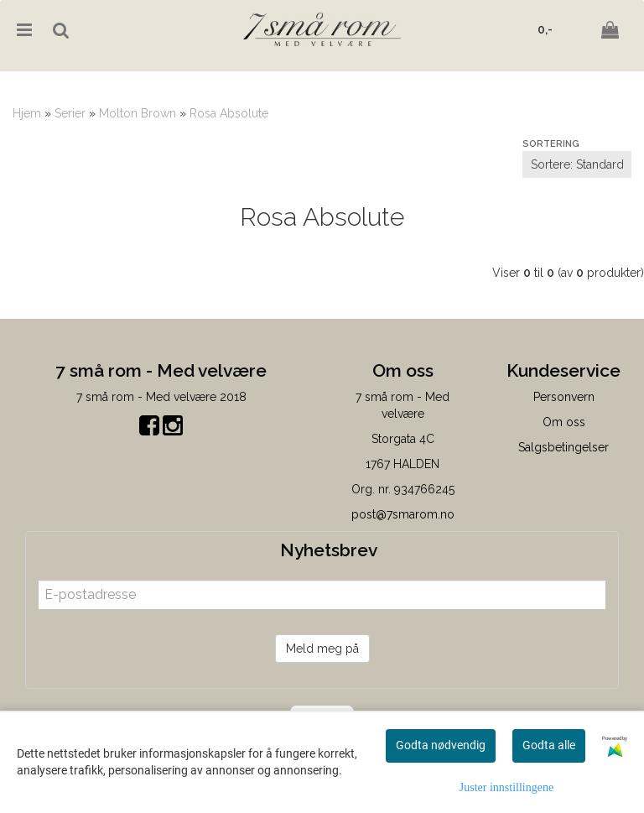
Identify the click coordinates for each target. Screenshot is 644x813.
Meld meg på (322, 649)
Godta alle (549, 745)
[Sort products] (577, 164)
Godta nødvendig (441, 745)
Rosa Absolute (229, 113)
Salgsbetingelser (563, 447)
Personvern (564, 397)
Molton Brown (138, 113)
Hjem (27, 113)
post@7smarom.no (403, 514)
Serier (70, 113)
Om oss (564, 422)
